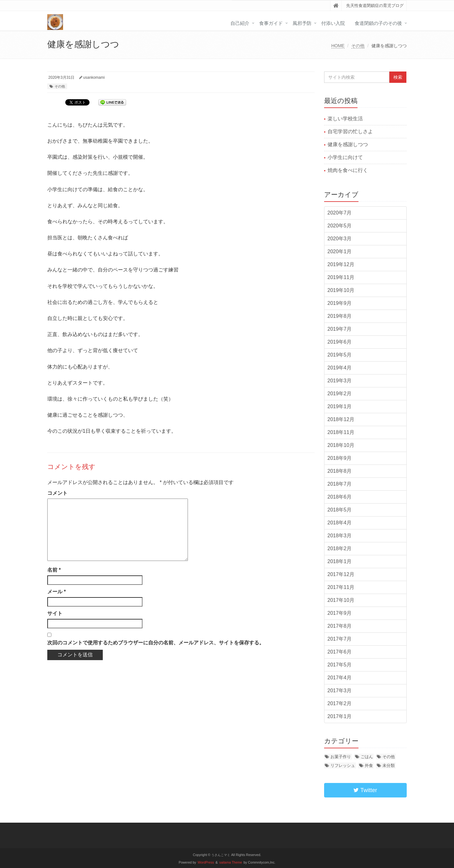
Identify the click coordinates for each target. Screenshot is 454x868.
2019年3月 (340, 381)
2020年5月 (340, 226)
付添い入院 (333, 23)
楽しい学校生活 (345, 119)
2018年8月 (340, 471)
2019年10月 (341, 290)
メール (57, 592)
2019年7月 (340, 329)
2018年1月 (340, 561)
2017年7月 (340, 639)
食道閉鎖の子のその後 (378, 23)
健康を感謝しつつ (348, 144)
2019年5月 (340, 355)
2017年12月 (341, 574)
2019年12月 (341, 264)
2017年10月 (341, 600)
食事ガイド (271, 23)
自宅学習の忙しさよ (350, 131)
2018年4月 (340, 523)
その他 (358, 46)
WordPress (206, 862)
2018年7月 (340, 484)
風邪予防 (302, 23)
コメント (57, 493)
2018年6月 (340, 497)
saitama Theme (231, 862)
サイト (55, 613)
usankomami (94, 77)
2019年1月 (340, 406)
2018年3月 (340, 536)
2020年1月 (340, 251)
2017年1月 (340, 716)
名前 (54, 570)
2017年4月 (340, 678)
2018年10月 (341, 445)
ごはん (367, 757)
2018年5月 (340, 510)
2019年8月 (340, 316)
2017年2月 (340, 703)
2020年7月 (340, 213)
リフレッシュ (343, 765)
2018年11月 (341, 432)
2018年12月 (341, 419)
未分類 (389, 765)
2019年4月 (340, 368)
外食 (369, 765)
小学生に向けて (345, 157)
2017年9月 (340, 613)
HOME (338, 46)
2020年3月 (340, 239)
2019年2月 (340, 394)
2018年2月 (340, 548)
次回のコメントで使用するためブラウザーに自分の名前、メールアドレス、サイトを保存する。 (156, 643)
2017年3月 (340, 691)
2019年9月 (340, 303)
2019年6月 (340, 342)
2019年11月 (341, 277)
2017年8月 (340, 626)
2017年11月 (341, 587)
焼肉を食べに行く (348, 170)
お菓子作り (341, 757)
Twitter (365, 790)
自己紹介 (240, 23)
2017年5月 (340, 665)
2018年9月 (340, 458)
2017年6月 (340, 652)
